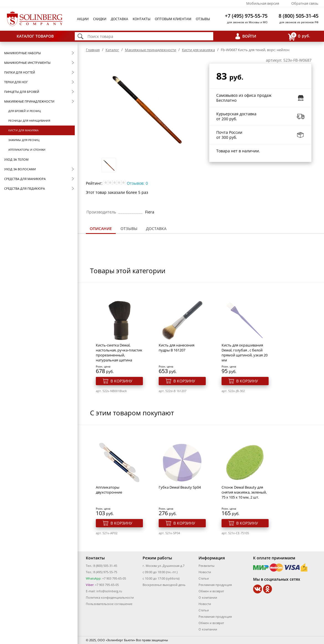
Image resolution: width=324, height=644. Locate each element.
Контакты (142, 19)
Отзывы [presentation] (129, 229)
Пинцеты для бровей (22, 92)
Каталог (112, 50)
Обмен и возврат (211, 591)
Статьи (204, 578)
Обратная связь (305, 3)
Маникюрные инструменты (27, 63)
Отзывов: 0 (137, 183)
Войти (249, 36)
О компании (208, 597)
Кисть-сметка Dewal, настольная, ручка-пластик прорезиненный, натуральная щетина (119, 353)
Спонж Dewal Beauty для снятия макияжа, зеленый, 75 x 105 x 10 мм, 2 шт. (244, 492)
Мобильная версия (263, 3)
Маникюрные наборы (22, 53)
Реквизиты (206, 566)
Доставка (119, 19)
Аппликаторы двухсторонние (109, 490)
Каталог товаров (35, 36)
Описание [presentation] (101, 229)
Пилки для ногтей (20, 72)
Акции (83, 19)
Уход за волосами (20, 169)
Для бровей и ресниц (25, 111)
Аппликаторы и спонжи (27, 150)
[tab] (101, 229)
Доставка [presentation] (156, 229)
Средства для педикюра (25, 188)
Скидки (100, 19)
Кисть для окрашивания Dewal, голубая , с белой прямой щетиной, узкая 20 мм (245, 353)
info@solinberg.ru (109, 591)
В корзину (121, 381)
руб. (299, 36)
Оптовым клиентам (173, 19)
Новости (205, 572)
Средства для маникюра (25, 179)
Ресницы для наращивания (29, 121)
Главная (93, 50)
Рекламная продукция (215, 585)
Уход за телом (16, 159)
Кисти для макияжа (23, 130)
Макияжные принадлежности (29, 101)
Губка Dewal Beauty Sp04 (180, 487)
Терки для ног (16, 82)
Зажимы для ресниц (24, 140)
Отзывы (203, 19)
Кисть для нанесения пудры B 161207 (177, 348)
